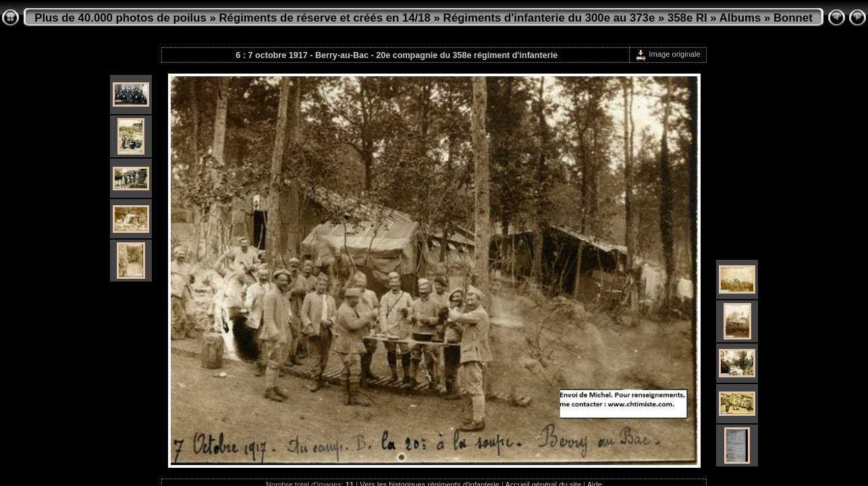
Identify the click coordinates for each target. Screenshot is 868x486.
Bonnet (793, 18)
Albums (740, 18)
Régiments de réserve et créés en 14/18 (325, 18)
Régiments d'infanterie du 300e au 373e (549, 18)
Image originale (668, 54)
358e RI (687, 18)
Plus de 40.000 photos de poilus (120, 18)
